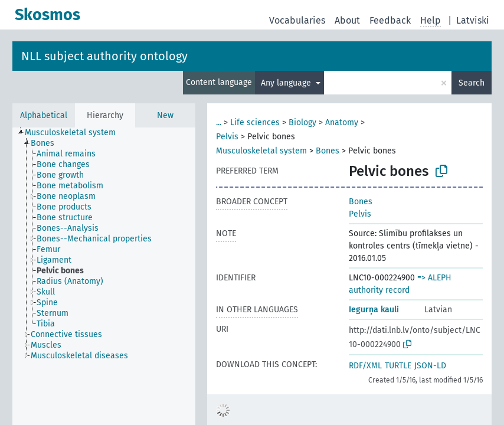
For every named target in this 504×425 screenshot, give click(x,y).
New (165, 115)
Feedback (390, 20)
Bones (328, 151)
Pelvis (227, 137)
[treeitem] (75, 133)
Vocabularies (297, 20)
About (347, 20)
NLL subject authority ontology (104, 56)
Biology (302, 122)
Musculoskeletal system (261, 151)
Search (472, 83)
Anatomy (342, 122)
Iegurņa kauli (374, 310)
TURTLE (398, 366)
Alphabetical (44, 115)
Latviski (473, 20)
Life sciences (255, 122)
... (219, 122)
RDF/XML (365, 366)
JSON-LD (430, 366)
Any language (287, 83)
